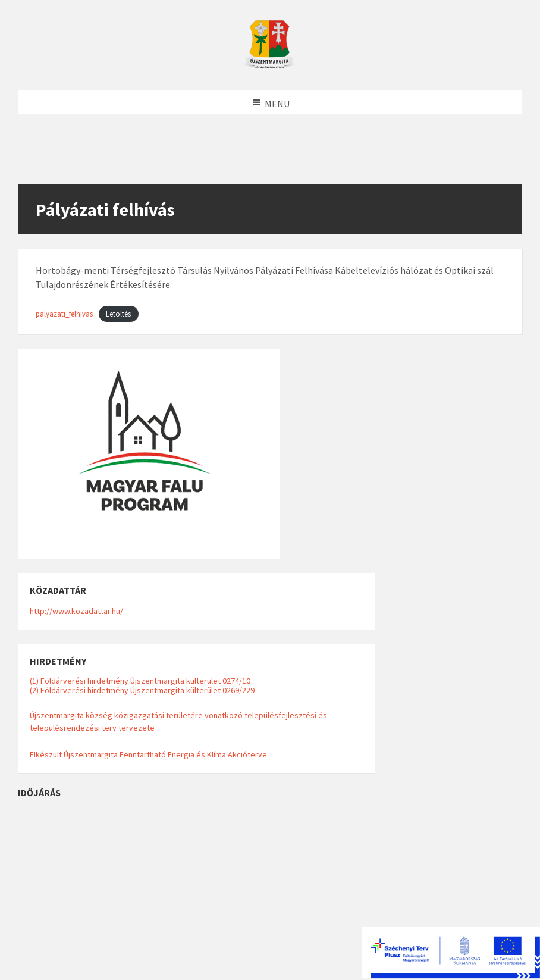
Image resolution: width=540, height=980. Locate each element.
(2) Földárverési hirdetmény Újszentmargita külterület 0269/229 (142, 690)
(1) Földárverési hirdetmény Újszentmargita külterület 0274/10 (140, 681)
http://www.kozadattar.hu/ (76, 611)
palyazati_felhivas (64, 314)
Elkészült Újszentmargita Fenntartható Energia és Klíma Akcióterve (148, 754)
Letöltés (118, 314)
